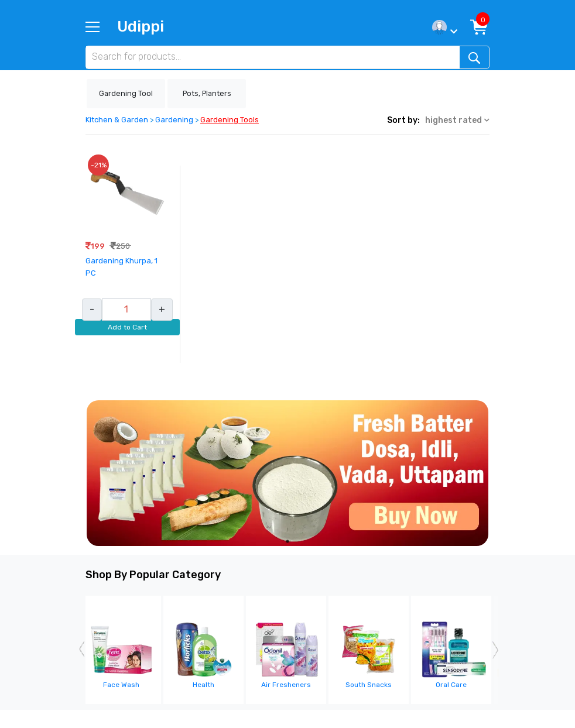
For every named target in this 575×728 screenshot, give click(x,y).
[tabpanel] (287, 473)
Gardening (174, 120)
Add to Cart (127, 327)
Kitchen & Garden (117, 120)
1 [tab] (287, 541)
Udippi (141, 27)
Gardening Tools (230, 120)
